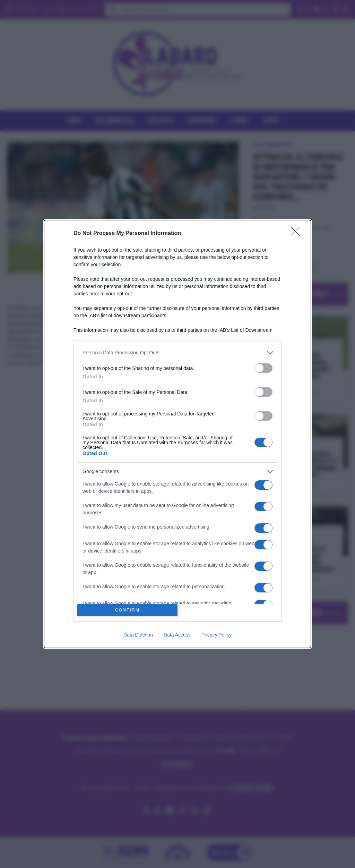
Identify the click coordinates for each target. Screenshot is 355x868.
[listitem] (177, 353)
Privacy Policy (217, 635)
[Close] (297, 234)
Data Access (177, 635)
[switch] (263, 368)
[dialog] (177, 434)
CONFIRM (127, 610)
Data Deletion (138, 635)
